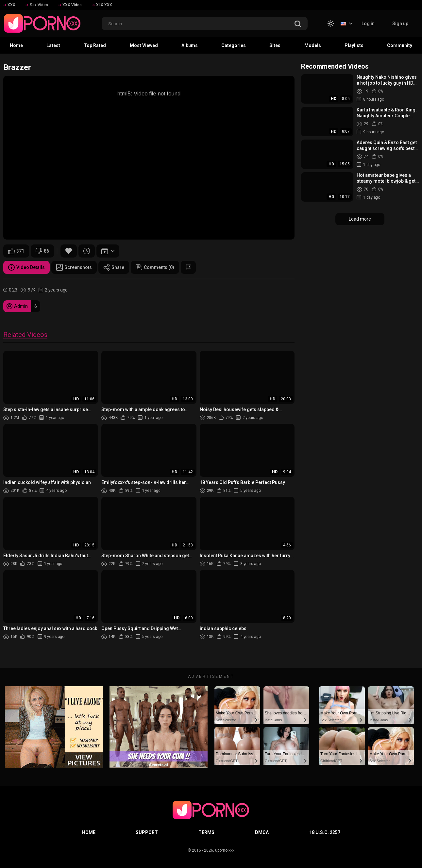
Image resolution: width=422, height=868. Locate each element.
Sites (275, 45)
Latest (53, 45)
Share (114, 267)
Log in (368, 24)
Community (400, 45)
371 (16, 251)
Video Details (26, 267)
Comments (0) (155, 267)
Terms (206, 832)
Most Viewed (144, 45)
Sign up (400, 24)
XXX (9, 5)
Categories (234, 45)
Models (313, 45)
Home (16, 45)
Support (147, 832)
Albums (190, 45)
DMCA (262, 832)
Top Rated (95, 45)
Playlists (354, 45)
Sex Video (37, 5)
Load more (360, 219)
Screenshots (74, 267)
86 (42, 251)
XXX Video (70, 5)
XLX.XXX (102, 5)
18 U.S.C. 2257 (325, 832)
